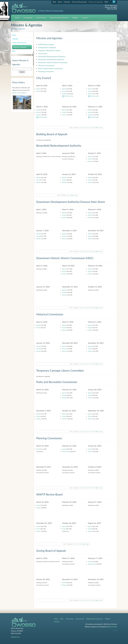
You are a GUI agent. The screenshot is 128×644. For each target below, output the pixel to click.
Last (101, 128)
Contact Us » (16, 637)
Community (28, 17)
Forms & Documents (79, 2)
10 (94, 128)
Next (97, 128)
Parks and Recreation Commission (51, 68)
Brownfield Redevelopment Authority (52, 56)
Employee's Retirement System (49, 50)
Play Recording (67, 96)
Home (17, 17)
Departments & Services (59, 17)
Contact (85, 17)
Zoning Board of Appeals (47, 47)
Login (115, 630)
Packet (38, 91)
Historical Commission (46, 65)
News (60, 2)
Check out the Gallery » (20, 93)
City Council (43, 53)
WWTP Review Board (46, 44)
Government (41, 17)
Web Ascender (112, 627)
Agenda (38, 89)
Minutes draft (66, 451)
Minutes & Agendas (96, 2)
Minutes (90, 94)
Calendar (67, 2)
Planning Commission (46, 71)
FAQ (106, 2)
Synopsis (65, 94)
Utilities (75, 17)
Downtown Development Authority (51, 59)
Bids (54, 2)
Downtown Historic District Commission (53, 62)
